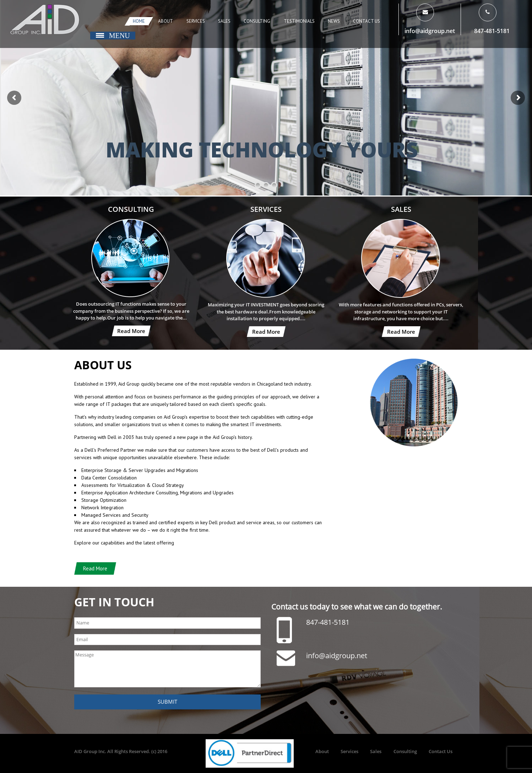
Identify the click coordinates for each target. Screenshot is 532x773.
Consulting (257, 21)
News (334, 21)
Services (196, 21)
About (165, 21)
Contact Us (367, 21)
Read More (131, 331)
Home (139, 21)
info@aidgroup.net (430, 31)
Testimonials (299, 21)
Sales (224, 21)
